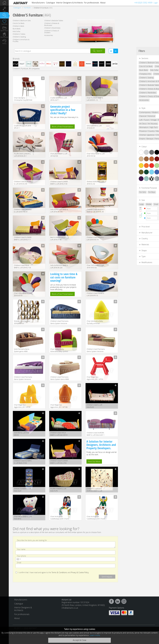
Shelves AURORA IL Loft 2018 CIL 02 (95, 183)
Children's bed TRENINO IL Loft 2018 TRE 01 (23, 211)
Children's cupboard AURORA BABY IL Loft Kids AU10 (94, 490)
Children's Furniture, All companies (26, 69)
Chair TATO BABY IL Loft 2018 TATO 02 (95, 266)
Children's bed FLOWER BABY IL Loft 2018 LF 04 (59, 183)
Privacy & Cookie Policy (80, 572)
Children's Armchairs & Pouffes (21, 41)
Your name (21, 549)
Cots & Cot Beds (19, 23)
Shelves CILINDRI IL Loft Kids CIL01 (22, 490)
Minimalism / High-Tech (134, 127)
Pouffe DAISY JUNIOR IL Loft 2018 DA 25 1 (22, 155)
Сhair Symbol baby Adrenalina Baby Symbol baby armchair (59, 350)
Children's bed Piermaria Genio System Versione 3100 (96, 350)
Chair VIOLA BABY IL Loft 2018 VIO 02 (96, 155)
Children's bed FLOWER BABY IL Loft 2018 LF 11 (23, 238)
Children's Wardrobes (52, 28)
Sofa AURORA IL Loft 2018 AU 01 (94, 127)
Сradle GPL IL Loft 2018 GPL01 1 (22, 127)
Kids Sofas (16, 31)
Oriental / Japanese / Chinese (136, 135)
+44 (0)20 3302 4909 (143, 3)
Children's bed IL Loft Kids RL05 (94, 406)
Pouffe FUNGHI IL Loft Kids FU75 (58, 490)
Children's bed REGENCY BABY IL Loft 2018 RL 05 (96, 211)
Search (99, 51)
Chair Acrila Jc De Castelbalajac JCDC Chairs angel (96, 518)
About (103, 3)
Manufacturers (38, 3)
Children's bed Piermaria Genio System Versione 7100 (23, 378)
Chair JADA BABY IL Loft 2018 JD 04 (59, 155)
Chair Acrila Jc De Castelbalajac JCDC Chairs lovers (60, 518)
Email (19, 563)
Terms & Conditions (59, 572)
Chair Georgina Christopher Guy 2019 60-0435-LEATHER (23, 99)
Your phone (21, 556)
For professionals (91, 3)
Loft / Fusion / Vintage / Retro (137, 120)
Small (142, 204)
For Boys (137, 192)
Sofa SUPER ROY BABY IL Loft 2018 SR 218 (59, 211)
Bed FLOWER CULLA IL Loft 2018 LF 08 (59, 238)
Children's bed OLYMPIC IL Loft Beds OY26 (23, 462)
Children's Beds (18, 26)
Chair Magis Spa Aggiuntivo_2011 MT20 (22, 406)
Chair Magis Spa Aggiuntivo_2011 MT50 (95, 378)
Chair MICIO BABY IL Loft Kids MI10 (23, 518)
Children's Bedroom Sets (22, 21)
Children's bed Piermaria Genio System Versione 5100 (59, 322)
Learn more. (95, 635)
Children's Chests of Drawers (52, 32)
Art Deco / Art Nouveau (134, 124)
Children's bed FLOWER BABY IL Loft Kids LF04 (59, 462)
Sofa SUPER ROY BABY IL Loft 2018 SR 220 (59, 266)
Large (127, 204)
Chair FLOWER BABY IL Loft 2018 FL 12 (95, 99)
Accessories (49, 35)
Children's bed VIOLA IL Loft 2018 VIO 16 (95, 238)
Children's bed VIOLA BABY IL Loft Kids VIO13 (59, 434)
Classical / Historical (133, 116)
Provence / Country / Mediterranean (139, 131)
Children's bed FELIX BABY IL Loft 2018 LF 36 (22, 266)
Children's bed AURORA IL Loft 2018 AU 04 (23, 183)
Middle (134, 204)
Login (156, 3)
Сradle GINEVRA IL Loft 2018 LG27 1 (59, 99)
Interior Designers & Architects (69, 3)
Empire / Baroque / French (135, 139)
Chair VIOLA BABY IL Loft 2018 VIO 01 (23, 294)
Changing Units (131, 74)
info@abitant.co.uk (70, 608)
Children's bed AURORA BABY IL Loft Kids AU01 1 (96, 434)
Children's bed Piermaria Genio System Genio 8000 (60, 378)
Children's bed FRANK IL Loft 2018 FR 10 (95, 294)
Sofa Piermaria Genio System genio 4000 (22, 350)
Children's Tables (19, 34)
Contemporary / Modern (134, 112)
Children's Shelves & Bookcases (52, 24)
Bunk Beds (17, 29)
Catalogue (50, 3)
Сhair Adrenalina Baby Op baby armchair (95, 322)
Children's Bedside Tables (54, 21)
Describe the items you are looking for (32, 540)
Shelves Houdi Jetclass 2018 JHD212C (22, 322)
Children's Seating (19, 37)
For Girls (128, 192)
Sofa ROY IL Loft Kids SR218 (22, 434)
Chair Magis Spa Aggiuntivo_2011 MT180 (59, 406)
